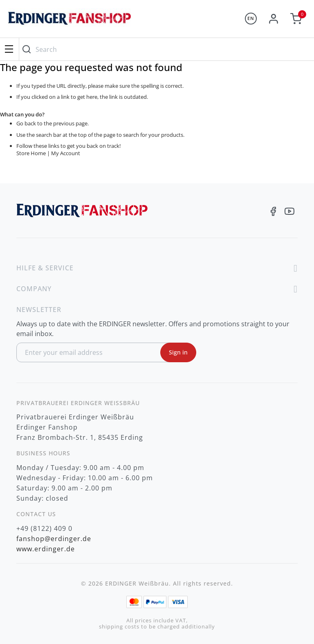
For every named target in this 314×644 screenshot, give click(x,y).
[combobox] (165, 49)
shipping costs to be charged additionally (157, 627)
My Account (66, 153)
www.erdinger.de (46, 549)
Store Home (31, 153)
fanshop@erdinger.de (54, 539)
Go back (26, 123)
